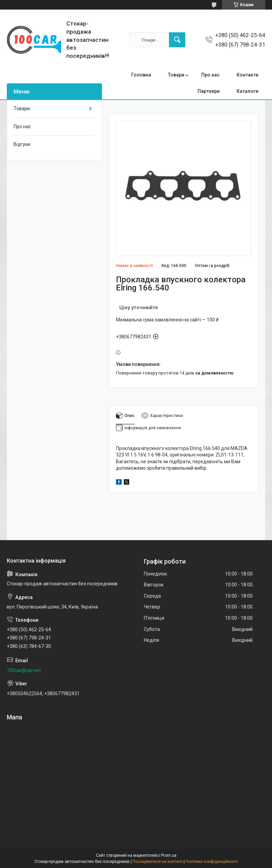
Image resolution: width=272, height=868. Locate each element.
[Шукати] (177, 40)
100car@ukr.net (24, 670)
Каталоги (248, 91)
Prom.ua (169, 855)
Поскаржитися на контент (158, 862)
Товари (176, 75)
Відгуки (22, 144)
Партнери (209, 91)
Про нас (210, 75)
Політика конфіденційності (212, 862)
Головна (141, 75)
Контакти (248, 75)
